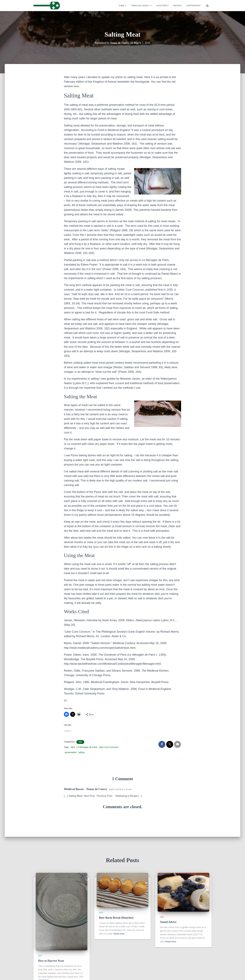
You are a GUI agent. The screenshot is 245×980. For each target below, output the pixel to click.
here (77, 86)
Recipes (177, 6)
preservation (71, 752)
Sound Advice (168, 922)
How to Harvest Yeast (51, 961)
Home (122, 6)
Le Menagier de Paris (87, 747)
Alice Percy (162, 6)
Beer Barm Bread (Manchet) (116, 918)
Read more (119, 934)
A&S (80, 742)
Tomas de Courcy (141, 6)
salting (81, 752)
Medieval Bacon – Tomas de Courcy (86, 789)
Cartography (193, 6)
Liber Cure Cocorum (109, 747)
